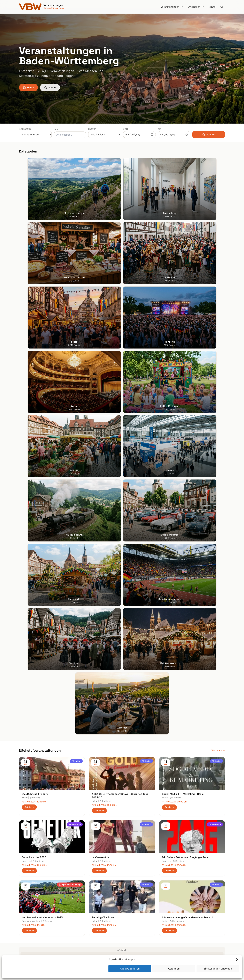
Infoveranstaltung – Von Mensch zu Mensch (188, 515)
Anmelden (150, 809)
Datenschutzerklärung (190, 906)
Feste (75, 911)
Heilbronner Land (134, 897)
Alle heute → (218, 348)
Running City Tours (103, 515)
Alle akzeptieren (130, 969)
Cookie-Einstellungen (189, 916)
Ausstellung (78, 897)
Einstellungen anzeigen (218, 969)
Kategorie (25, 129)
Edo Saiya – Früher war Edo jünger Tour (185, 455)
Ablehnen (174, 969)
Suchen (209, 134)
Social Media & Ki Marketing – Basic (183, 392)
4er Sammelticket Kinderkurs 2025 (42, 515)
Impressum (184, 902)
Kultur (76, 359)
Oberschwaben (133, 921)
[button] (237, 960)
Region (92, 129)
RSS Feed (183, 911)
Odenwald (130, 925)
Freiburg (35, 395)
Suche (50, 87)
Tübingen (24, 921)
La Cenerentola (101, 455)
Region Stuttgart (134, 930)
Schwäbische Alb (134, 935)
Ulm (21, 925)
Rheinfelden (177, 519)
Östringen (48, 519)
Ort (56, 129)
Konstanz (179, 459)
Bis (160, 129)
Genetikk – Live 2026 (34, 455)
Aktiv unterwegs (81, 892)
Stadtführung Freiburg (35, 392)
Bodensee (130, 892)
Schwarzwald (132, 939)
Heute (212, 7)
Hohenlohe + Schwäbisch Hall (141, 902)
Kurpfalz (129, 911)
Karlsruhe (24, 906)
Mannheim (25, 911)
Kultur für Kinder (81, 925)
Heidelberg (25, 902)
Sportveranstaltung (70, 482)
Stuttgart (105, 399)
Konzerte (75, 422)
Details (29, 405)
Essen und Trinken (82, 902)
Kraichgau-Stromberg (137, 906)
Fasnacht (77, 906)
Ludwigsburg (26, 916)
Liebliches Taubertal (136, 916)
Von (125, 129)
